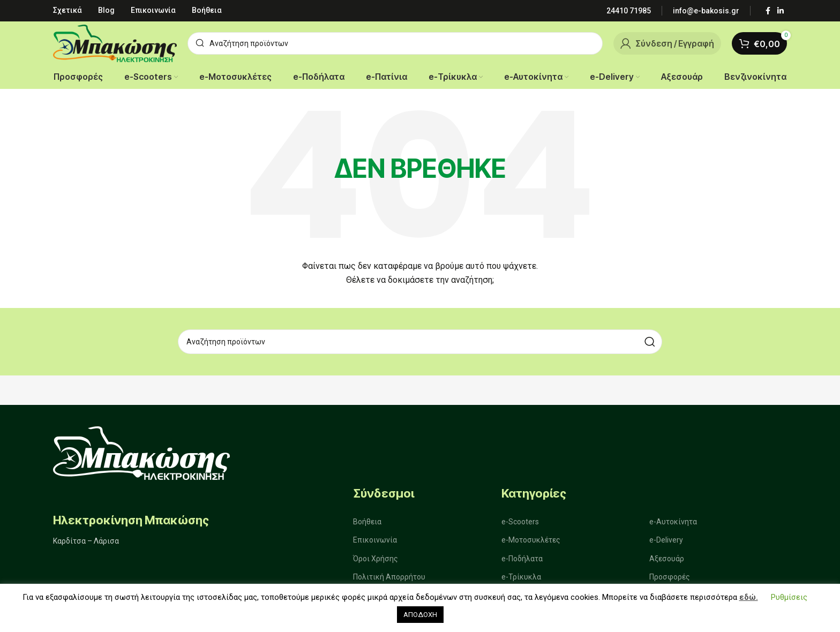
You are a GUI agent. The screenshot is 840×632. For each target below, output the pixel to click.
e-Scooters (520, 522)
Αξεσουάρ (667, 559)
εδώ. (749, 597)
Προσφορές (670, 577)
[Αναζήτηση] (395, 43)
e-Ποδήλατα (522, 559)
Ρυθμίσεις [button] (789, 597)
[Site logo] (115, 43)
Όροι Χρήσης (376, 559)
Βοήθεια (367, 522)
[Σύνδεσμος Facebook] (768, 11)
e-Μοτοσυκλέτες (531, 540)
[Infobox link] (629, 11)
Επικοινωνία (375, 540)
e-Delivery (666, 540)
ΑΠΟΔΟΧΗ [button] (420, 615)
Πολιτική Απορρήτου (389, 577)
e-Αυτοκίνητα (673, 522)
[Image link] (141, 452)
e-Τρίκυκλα (521, 577)
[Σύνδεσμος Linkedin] (781, 11)
